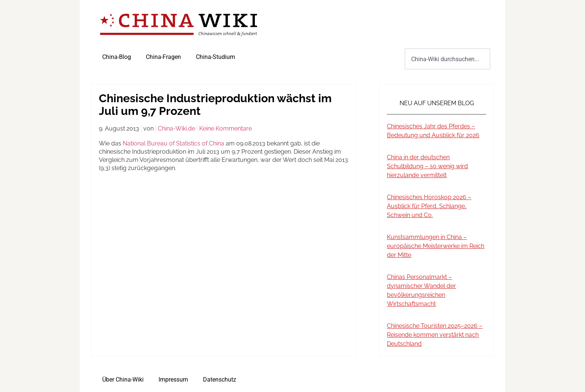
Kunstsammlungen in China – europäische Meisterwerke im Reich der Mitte (436, 246)
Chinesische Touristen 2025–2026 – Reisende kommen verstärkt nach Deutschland (435, 335)
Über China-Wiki (123, 380)
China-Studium (215, 57)
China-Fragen (163, 57)
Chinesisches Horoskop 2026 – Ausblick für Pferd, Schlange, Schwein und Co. (429, 206)
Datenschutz (220, 380)
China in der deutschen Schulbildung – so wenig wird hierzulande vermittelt (427, 166)
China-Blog (117, 57)
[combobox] (448, 59)
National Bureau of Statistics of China (173, 143)
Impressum (173, 380)
